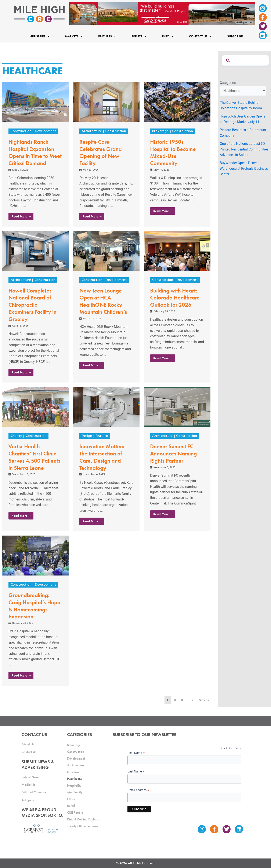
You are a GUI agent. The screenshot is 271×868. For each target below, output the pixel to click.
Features (107, 36)
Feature (102, 436)
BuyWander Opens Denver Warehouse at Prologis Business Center (244, 168)
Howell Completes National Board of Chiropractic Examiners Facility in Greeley (32, 305)
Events (139, 36)
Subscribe (235, 36)
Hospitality (74, 785)
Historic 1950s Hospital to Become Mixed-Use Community (173, 152)
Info (168, 36)
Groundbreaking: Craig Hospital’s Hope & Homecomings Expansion (34, 606)
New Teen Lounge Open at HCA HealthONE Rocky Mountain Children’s (103, 301)
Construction (21, 131)
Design (87, 436)
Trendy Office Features (83, 826)
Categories (228, 83)
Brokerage (160, 131)
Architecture (92, 131)
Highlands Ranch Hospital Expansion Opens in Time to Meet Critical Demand (35, 152)
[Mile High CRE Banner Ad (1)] (162, 13)
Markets (74, 36)
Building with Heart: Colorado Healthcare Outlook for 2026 (175, 298)
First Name (136, 753)
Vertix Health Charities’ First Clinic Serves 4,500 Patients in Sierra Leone (34, 457)
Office (71, 799)
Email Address (138, 790)
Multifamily (75, 792)
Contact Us (200, 36)
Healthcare (75, 779)
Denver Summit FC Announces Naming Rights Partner (174, 454)
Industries (39, 36)
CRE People (75, 813)
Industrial (73, 772)
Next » (204, 700)
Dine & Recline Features (83, 819)
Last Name (136, 772)
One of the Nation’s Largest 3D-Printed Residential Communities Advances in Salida (244, 149)
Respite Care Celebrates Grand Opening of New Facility (101, 152)
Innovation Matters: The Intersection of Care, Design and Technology (103, 457)
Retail (71, 806)
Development (46, 131)
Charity (16, 436)
